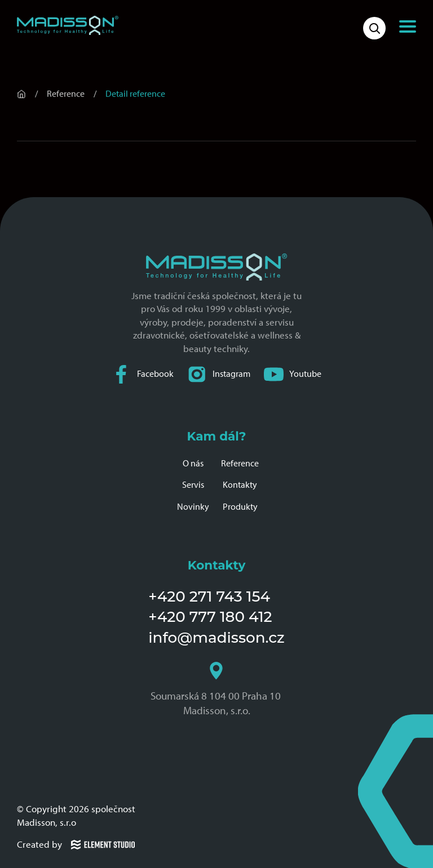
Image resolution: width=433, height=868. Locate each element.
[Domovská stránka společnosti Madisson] (68, 25)
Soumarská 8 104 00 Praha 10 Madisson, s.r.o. (217, 689)
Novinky (193, 507)
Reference (240, 463)
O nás (193, 463)
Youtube (293, 374)
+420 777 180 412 (210, 617)
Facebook (143, 374)
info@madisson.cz (216, 638)
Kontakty (240, 485)
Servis (193, 485)
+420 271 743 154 (209, 597)
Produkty (240, 507)
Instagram (219, 374)
